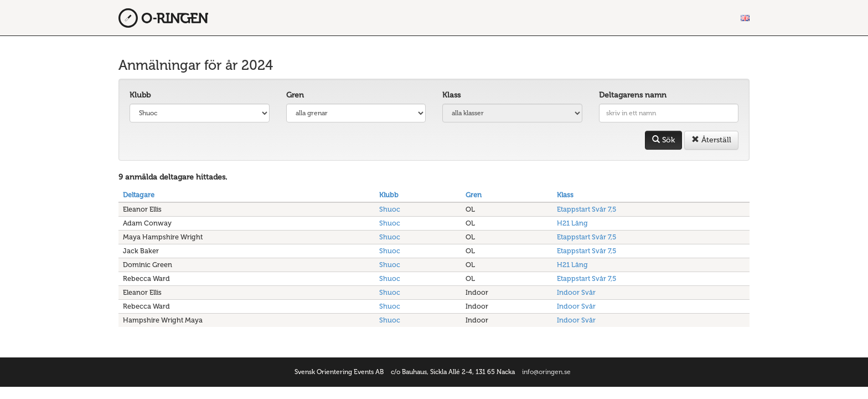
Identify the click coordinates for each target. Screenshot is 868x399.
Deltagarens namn (633, 95)
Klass (451, 95)
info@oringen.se (546, 372)
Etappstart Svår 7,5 (587, 209)
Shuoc (390, 209)
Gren (295, 95)
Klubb (140, 95)
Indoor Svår (576, 292)
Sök (663, 140)
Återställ (711, 140)
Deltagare (139, 195)
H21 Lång (572, 223)
